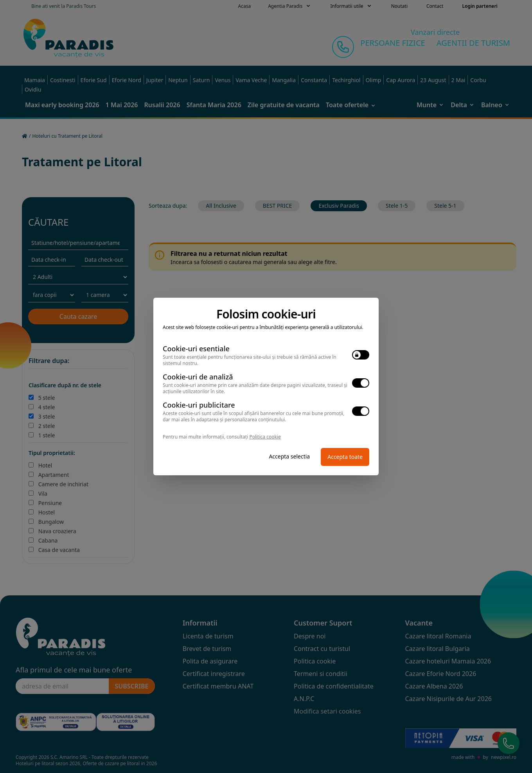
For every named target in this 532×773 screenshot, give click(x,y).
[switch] (361, 355)
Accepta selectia (289, 456)
